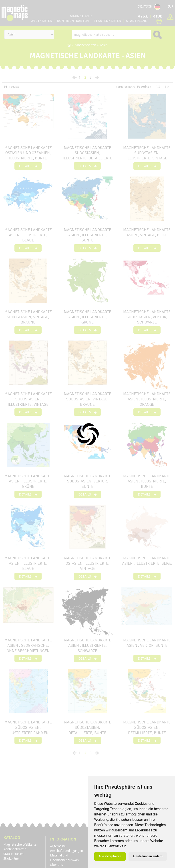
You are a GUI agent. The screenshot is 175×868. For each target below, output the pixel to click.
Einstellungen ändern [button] (148, 856)
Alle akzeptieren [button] (110, 856)
